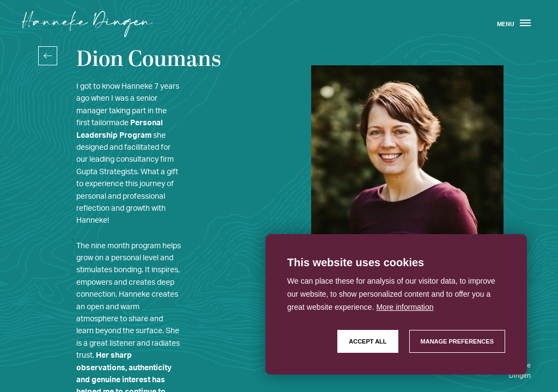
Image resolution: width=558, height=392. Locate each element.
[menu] (525, 24)
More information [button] (405, 307)
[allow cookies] (368, 341)
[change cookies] (457, 341)
